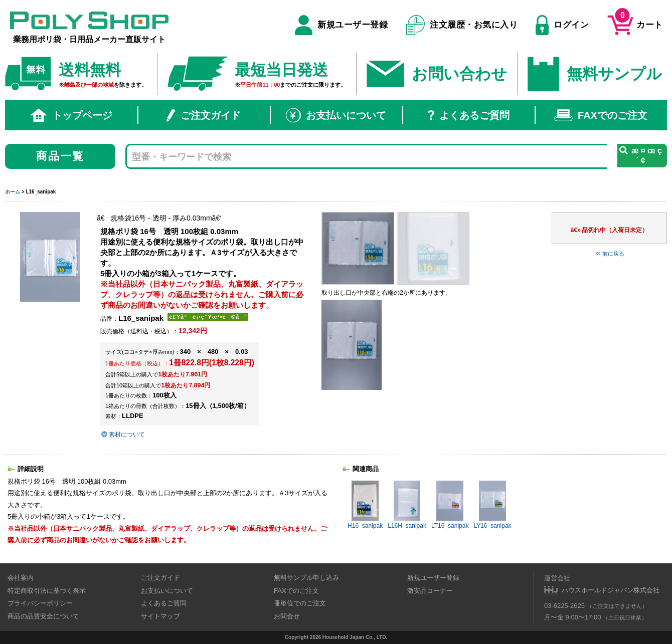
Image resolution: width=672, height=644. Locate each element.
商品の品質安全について (43, 616)
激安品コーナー (430, 591)
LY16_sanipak (492, 505)
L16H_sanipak (407, 505)
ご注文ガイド (204, 115)
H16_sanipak (365, 505)
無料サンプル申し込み (306, 578)
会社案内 (21, 578)
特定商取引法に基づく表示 (47, 591)
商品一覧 (60, 156)
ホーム (13, 192)
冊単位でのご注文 (300, 603)
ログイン (562, 25)
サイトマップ (160, 616)
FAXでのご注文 (601, 115)
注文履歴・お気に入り (462, 25)
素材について (123, 435)
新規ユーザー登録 (341, 25)
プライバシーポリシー (40, 603)
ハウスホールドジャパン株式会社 (611, 590)
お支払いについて (336, 115)
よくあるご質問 (469, 115)
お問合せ (287, 616)
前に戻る (609, 254)
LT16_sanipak (450, 505)
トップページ (71, 115)
